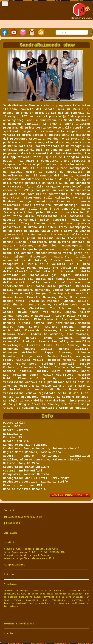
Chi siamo (11, 533)
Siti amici (11, 575)
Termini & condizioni (19, 624)
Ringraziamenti (14, 565)
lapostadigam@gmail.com (25, 517)
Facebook (12, 523)
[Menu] (5, 4)
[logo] (81, 10)
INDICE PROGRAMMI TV (70, 495)
